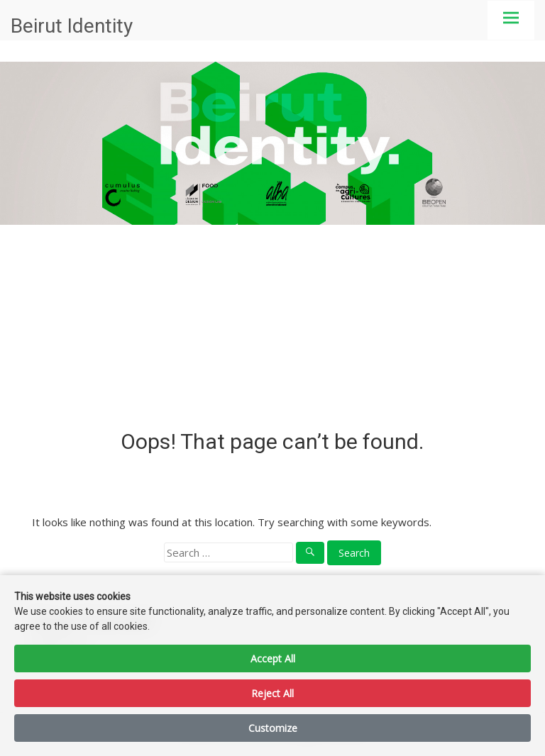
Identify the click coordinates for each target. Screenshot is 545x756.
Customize (273, 728)
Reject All (272, 693)
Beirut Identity (72, 26)
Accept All (273, 658)
